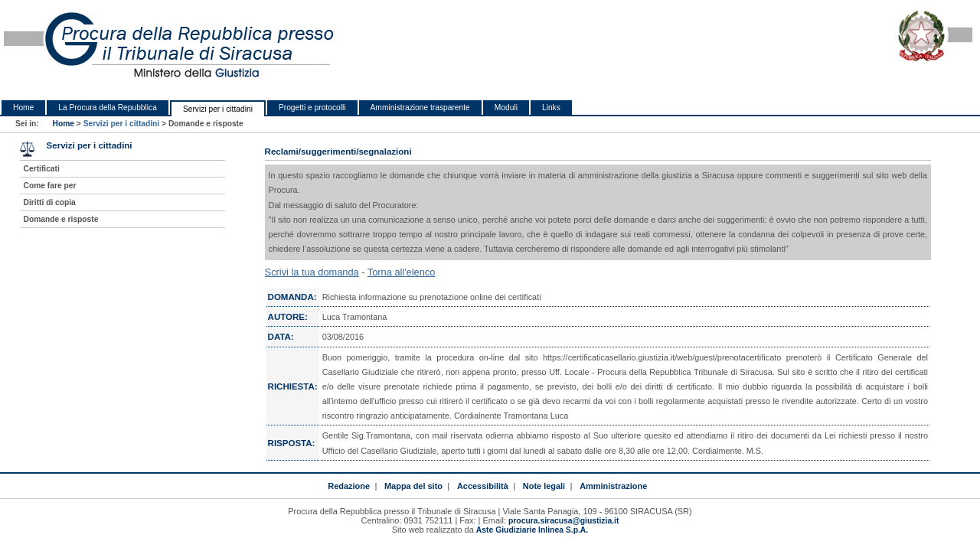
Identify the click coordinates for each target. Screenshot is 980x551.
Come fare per (50, 186)
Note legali (544, 486)
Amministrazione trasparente (420, 108)
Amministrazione (613, 486)
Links (551, 108)
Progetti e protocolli (312, 108)
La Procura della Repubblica (108, 108)
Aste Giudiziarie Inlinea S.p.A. (532, 530)
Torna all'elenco (402, 272)
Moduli (506, 108)
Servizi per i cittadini (218, 109)
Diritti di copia (50, 202)
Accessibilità (483, 486)
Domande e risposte (61, 219)
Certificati (42, 169)
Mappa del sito (413, 486)
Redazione (349, 486)
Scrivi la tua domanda (312, 272)
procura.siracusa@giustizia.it (563, 521)
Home (23, 108)
